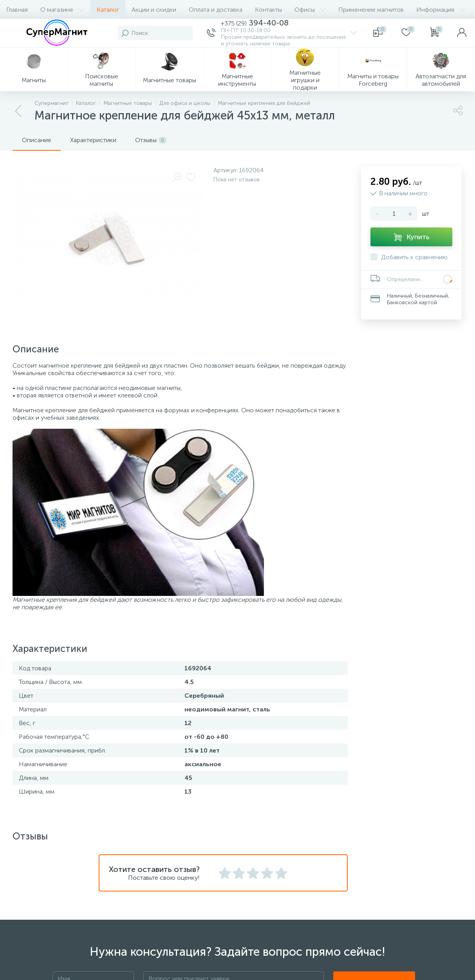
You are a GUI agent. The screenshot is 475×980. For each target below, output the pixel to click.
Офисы (310, 10)
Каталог (108, 10)
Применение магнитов (371, 10)
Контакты (268, 10)
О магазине (62, 10)
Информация (441, 10)
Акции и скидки (154, 10)
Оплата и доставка (216, 10)
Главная (17, 10)
